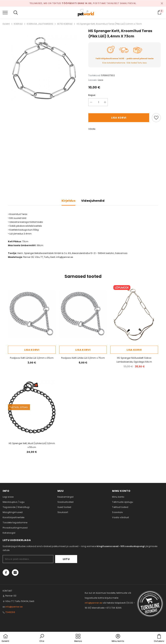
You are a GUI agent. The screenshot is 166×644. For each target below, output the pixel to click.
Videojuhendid (93, 201)
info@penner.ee (65, 257)
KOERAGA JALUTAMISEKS (40, 24)
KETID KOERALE (65, 24)
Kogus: (92, 95)
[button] (42, 638)
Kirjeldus (68, 201)
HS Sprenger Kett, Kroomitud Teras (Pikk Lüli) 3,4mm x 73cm (109, 24)
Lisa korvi (119, 118)
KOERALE (18, 24)
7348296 (10, 612)
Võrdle (92, 129)
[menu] (5, 12)
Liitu (66, 559)
